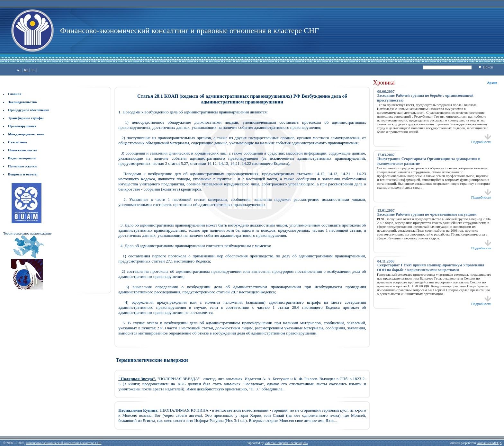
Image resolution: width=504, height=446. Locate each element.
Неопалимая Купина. (138, 410)
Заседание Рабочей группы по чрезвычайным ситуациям (427, 214)
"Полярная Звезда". (137, 379)
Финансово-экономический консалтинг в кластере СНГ (63, 443)
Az (19, 70)
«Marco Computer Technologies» (286, 443)
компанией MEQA (489, 443)
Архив (492, 83)
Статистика (18, 142)
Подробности (481, 140)
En (33, 70)
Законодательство (22, 102)
